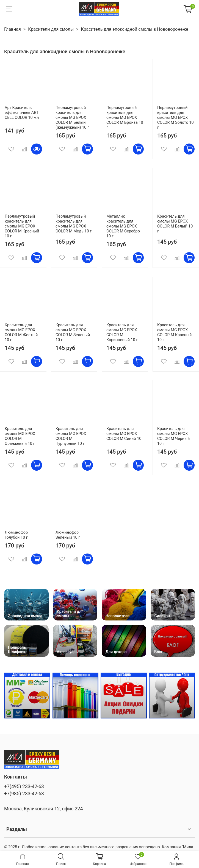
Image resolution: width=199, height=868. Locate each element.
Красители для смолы (51, 29)
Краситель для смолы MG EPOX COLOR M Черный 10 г (173, 436)
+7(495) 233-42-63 (24, 786)
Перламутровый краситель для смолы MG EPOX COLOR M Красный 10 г (22, 226)
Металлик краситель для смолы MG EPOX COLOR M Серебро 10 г (123, 226)
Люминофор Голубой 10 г (16, 535)
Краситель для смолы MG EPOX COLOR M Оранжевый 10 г (20, 436)
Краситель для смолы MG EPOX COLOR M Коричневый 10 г (122, 332)
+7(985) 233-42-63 (24, 794)
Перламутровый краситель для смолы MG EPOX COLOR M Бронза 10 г (125, 118)
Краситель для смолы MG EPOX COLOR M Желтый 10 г (21, 332)
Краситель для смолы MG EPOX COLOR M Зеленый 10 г (73, 332)
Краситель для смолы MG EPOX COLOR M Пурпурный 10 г (71, 436)
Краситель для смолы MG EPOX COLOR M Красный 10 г (174, 332)
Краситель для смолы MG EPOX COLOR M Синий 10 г (124, 436)
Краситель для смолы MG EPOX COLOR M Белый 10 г (175, 224)
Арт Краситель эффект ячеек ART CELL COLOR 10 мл (22, 113)
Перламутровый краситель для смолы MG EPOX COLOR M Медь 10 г (74, 224)
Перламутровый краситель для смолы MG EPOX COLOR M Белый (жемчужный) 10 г (72, 118)
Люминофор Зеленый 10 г (68, 535)
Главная (13, 29)
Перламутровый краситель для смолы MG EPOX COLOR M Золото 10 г (175, 118)
